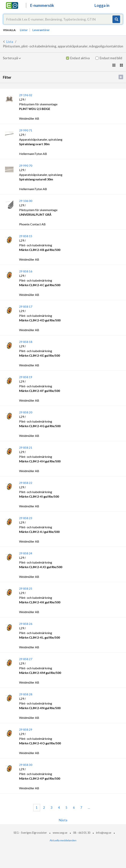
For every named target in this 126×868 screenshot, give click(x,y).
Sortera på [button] (12, 58)
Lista (10, 42)
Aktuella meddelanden (63, 840)
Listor (24, 30)
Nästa (63, 820)
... (89, 808)
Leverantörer (41, 30)
